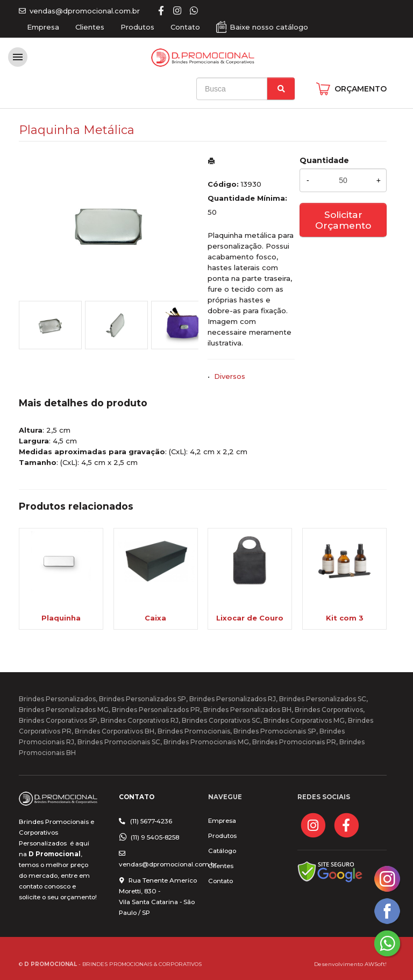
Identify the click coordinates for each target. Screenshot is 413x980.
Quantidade (324, 160)
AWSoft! (376, 964)
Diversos (230, 376)
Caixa (155, 618)
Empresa (43, 27)
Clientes (90, 27)
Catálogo (222, 851)
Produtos (137, 27)
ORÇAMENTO (361, 89)
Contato (185, 27)
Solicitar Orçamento (343, 220)
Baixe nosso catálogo (269, 27)
